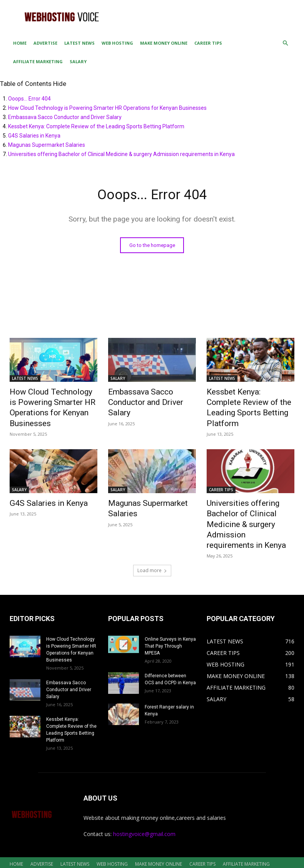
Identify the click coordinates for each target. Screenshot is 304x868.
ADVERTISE (45, 43)
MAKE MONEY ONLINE (164, 43)
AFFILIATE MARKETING (38, 61)
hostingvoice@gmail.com (144, 809)
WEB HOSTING (117, 43)
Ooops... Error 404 (29, 99)
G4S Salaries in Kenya (34, 136)
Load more (152, 546)
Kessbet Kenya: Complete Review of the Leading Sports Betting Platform (96, 126)
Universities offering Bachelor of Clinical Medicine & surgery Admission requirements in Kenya (121, 154)
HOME (20, 43)
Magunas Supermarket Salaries (47, 145)
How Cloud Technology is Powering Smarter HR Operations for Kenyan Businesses (107, 108)
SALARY (78, 61)
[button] (285, 43)
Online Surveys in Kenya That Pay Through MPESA (170, 621)
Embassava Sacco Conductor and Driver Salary (65, 117)
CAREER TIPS (208, 43)
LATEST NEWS (79, 43)
